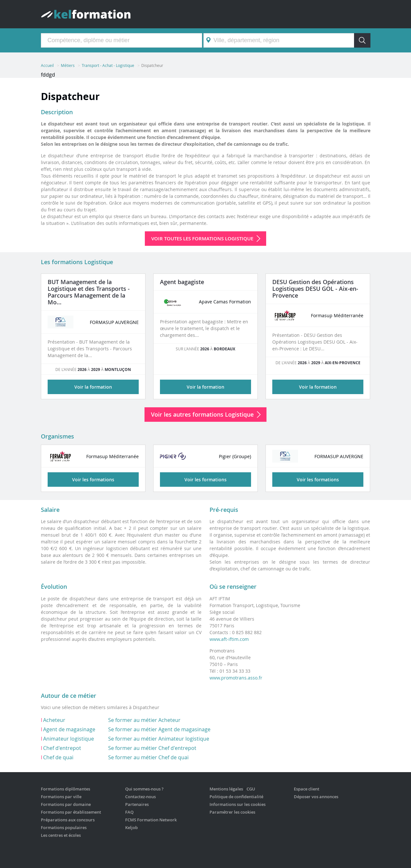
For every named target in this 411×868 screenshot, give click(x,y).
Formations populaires (64, 827)
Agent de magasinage (69, 729)
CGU (251, 789)
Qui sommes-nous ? (144, 789)
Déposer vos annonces (316, 797)
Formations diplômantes (65, 789)
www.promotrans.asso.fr (236, 678)
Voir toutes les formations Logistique (202, 239)
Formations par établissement (71, 812)
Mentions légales (226, 789)
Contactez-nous (140, 797)
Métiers (68, 65)
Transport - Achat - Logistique (108, 65)
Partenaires (137, 804)
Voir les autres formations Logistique (202, 414)
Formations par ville (61, 797)
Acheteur (54, 720)
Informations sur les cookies (238, 804)
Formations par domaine (66, 804)
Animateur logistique (69, 739)
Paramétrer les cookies (232, 812)
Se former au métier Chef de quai (148, 757)
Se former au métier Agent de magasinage (159, 729)
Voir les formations (93, 480)
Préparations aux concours (68, 820)
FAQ (129, 812)
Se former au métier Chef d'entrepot (152, 748)
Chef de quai (58, 757)
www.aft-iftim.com (229, 639)
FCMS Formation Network (151, 820)
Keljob (131, 827)
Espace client (307, 789)
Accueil (47, 65)
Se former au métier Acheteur (144, 720)
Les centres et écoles (61, 835)
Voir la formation (93, 387)
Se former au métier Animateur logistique (159, 739)
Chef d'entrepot (62, 748)
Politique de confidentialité (236, 797)
